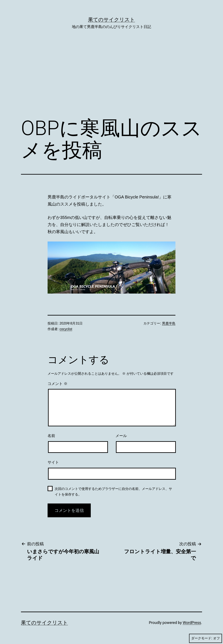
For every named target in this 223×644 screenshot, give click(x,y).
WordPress (192, 623)
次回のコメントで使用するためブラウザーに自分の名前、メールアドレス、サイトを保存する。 (113, 492)
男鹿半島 (169, 323)
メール (121, 436)
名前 (51, 436)
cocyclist (66, 329)
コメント (58, 384)
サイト (53, 462)
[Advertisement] (111, 80)
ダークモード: (205, 638)
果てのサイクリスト (111, 20)
